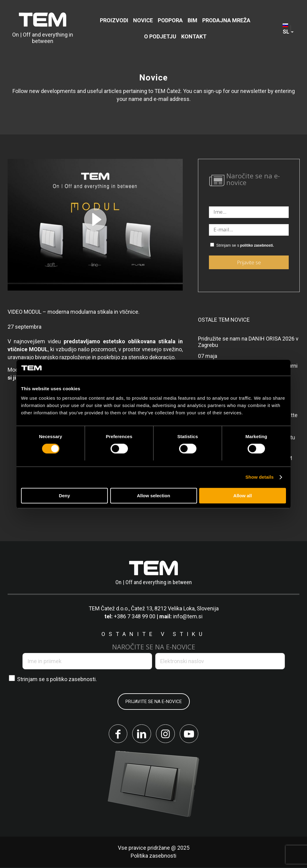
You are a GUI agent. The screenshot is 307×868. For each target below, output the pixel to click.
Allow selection (153, 496)
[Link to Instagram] (166, 734)
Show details (260, 477)
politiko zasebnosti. (257, 245)
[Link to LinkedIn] (141, 734)
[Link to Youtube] (190, 734)
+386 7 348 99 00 (135, 616)
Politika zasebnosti (153, 857)
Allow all (243, 496)
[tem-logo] (43, 28)
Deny (64, 496)
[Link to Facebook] (117, 734)
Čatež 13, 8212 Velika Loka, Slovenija (175, 608)
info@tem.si (188, 616)
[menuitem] (114, 20)
